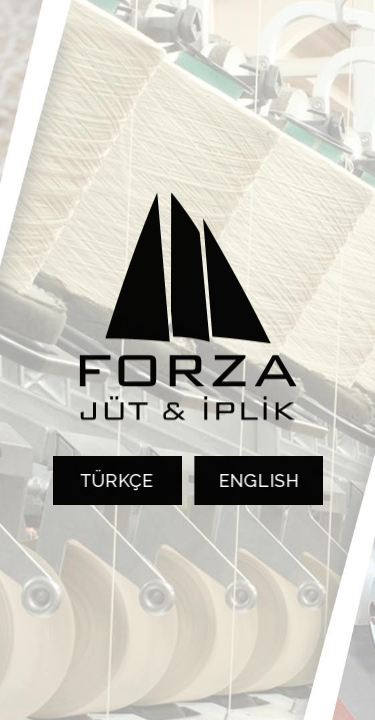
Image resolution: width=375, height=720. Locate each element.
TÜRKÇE (114, 480)
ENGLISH (260, 480)
